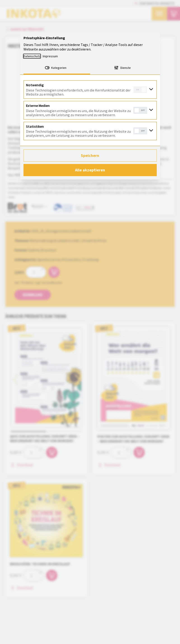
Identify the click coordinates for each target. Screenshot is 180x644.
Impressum (50, 56)
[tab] (57, 68)
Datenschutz (32, 56)
